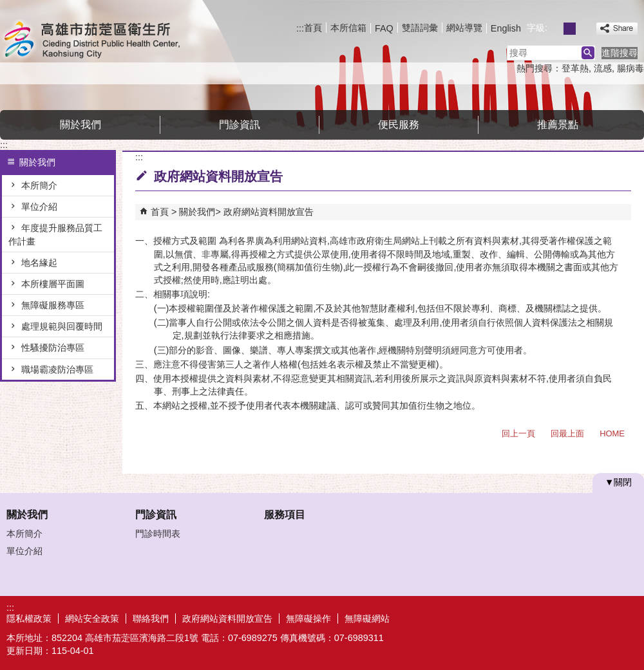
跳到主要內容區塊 (7, 7)
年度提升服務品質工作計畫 (55, 234)
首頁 (313, 28)
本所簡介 (39, 185)
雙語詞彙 (420, 28)
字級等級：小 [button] (555, 29)
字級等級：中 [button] (570, 29)
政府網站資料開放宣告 (269, 212)
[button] (588, 53)
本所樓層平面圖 (53, 284)
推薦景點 (558, 125)
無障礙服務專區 (53, 305)
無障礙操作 (308, 619)
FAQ (384, 28)
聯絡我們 (151, 619)
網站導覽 (464, 28)
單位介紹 (39, 207)
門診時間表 (158, 534)
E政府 (534, 617)
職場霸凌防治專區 (57, 369)
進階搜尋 (620, 53)
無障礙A (597, 618)
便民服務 (399, 125)
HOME (612, 433)
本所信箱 (348, 28)
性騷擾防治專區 (53, 348)
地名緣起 (39, 263)
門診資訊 (240, 125)
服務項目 (285, 515)
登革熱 (575, 68)
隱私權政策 (29, 619)
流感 (603, 68)
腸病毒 (630, 68)
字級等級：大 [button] (584, 29)
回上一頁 (518, 433)
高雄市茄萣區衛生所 (109, 41)
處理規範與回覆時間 (62, 326)
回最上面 (567, 433)
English (506, 28)
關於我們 (80, 125)
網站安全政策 (92, 619)
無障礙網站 (367, 619)
